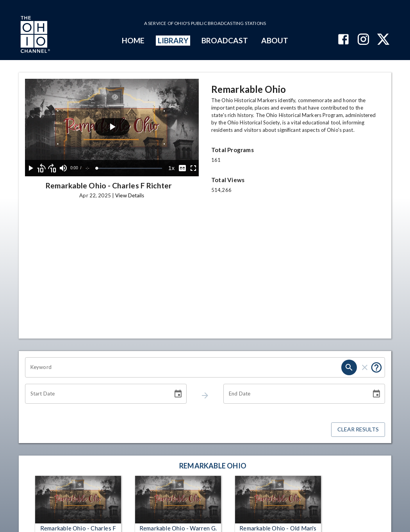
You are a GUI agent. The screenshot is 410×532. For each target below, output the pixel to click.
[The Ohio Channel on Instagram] (363, 40)
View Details (130, 195)
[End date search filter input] (294, 394)
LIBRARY (173, 40)
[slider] (129, 168)
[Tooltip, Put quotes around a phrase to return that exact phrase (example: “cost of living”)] (376, 367)
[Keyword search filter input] (183, 367)
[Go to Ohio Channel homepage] (34, 35)
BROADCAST (225, 40)
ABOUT (275, 40)
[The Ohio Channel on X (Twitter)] (383, 40)
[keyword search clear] (365, 367)
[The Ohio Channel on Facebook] (343, 40)
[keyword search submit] (349, 367)
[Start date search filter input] (96, 394)
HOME (133, 40)
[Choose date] (178, 394)
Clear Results (358, 430)
